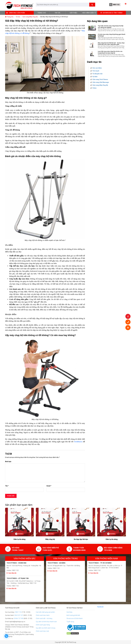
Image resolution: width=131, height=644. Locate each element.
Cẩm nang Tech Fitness (100, 79)
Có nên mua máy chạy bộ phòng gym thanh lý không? (112, 35)
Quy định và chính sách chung (45, 628)
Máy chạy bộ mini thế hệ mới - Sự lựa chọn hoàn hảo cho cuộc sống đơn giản (111, 44)
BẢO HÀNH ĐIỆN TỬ (89, 13)
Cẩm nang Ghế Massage (101, 82)
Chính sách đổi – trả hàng (44, 618)
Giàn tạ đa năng (50, 539)
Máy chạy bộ (81, 539)
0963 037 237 (19, 615)
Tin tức (58, 13)
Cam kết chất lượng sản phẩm (45, 612)
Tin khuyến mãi (97, 74)
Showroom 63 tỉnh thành (75, 618)
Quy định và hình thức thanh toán (46, 622)
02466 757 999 (19, 618)
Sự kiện (95, 77)
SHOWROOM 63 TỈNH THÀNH (112, 13)
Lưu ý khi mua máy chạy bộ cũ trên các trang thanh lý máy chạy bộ (110, 52)
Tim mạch (96, 71)
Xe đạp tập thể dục (19, 539)
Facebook (100, 607)
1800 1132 (116, 5)
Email (49, 486)
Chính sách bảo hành (43, 615)
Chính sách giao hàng (43, 625)
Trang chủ (42, 13)
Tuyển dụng (70, 622)
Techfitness (78, 442)
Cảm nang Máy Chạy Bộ (100, 85)
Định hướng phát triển (73, 615)
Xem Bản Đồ (12, 573)
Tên (7, 486)
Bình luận (8, 462)
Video (95, 88)
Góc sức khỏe (97, 68)
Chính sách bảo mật (42, 631)
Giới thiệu (73, 13)
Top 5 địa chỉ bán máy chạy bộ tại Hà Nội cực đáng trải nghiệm (111, 27)
